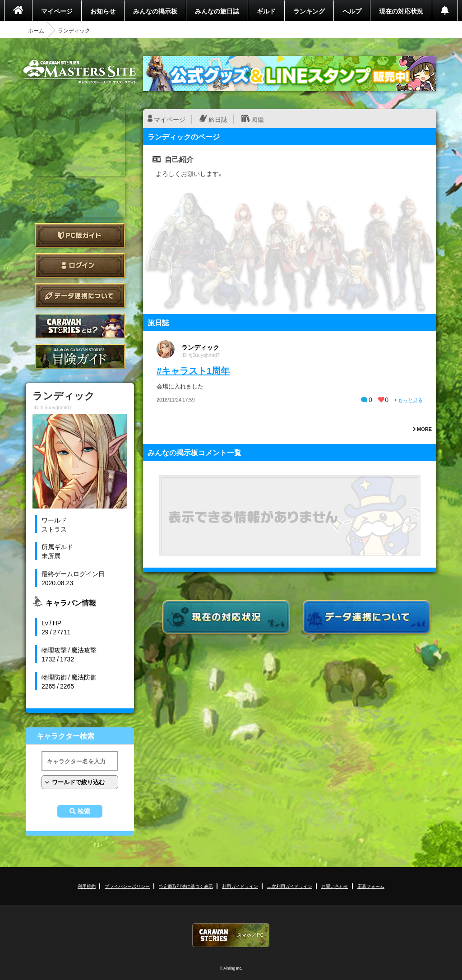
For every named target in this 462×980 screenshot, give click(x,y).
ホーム (36, 30)
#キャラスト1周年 (193, 370)
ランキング (309, 11)
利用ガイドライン (240, 886)
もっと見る (409, 400)
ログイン (80, 266)
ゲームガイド (80, 356)
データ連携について (80, 296)
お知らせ (103, 11)
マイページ (57, 11)
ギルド (266, 11)
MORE (422, 429)
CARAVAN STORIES (231, 935)
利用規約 (87, 886)
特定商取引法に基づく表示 (186, 886)
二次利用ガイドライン (290, 886)
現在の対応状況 (401, 11)
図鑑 (258, 119)
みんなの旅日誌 (217, 11)
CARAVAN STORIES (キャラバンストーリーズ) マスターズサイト (80, 72)
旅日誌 (218, 119)
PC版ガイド (80, 235)
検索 (84, 811)
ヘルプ (352, 11)
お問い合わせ (335, 886)
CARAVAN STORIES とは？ (80, 326)
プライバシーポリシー (127, 886)
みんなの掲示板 (155, 11)
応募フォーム (371, 886)
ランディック (200, 347)
